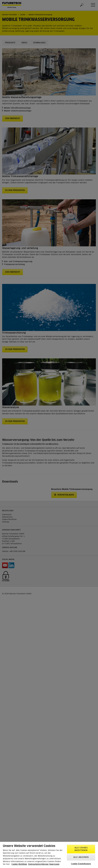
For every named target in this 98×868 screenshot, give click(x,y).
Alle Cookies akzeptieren (81, 849)
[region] (49, 855)
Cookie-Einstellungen (81, 864)
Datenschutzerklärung (38, 864)
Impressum (54, 864)
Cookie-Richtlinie (19, 864)
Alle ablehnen (81, 857)
